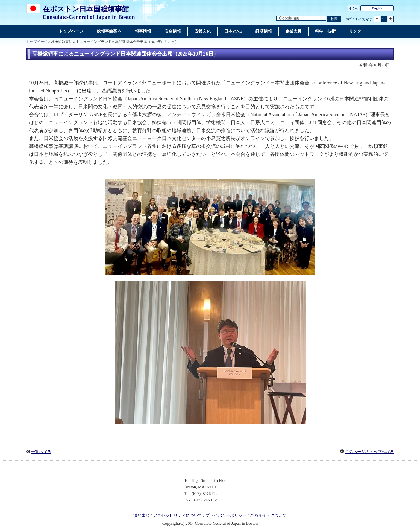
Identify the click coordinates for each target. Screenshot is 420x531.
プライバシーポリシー (226, 515)
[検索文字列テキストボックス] (301, 18)
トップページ (37, 42)
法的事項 (142, 515)
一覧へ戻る (41, 452)
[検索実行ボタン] (334, 19)
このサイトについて (268, 515)
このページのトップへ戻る (369, 452)
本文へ (353, 8)
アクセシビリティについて (178, 515)
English (377, 8)
